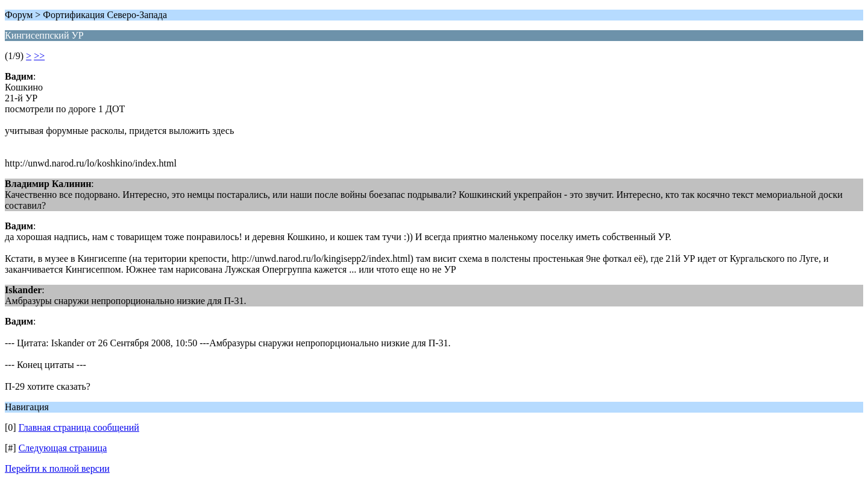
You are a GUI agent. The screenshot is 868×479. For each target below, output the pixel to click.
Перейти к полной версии (57, 468)
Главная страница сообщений (79, 427)
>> (39, 56)
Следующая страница (63, 448)
